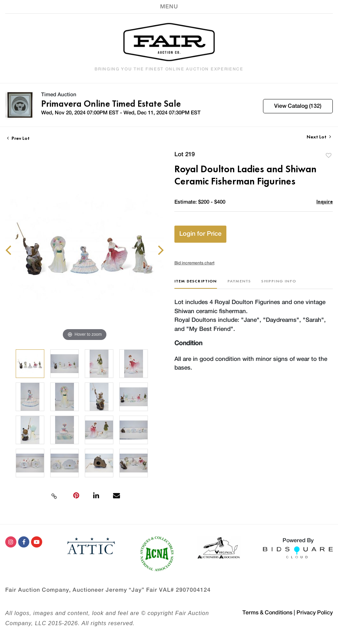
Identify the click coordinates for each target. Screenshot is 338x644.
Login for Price (200, 234)
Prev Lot (18, 138)
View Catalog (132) (298, 106)
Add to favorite (329, 155)
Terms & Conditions (267, 613)
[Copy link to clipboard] (54, 495)
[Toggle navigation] (169, 7)
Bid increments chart (194, 263)
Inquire (325, 201)
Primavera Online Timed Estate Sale (111, 104)
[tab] (196, 284)
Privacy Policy (315, 613)
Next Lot (319, 137)
